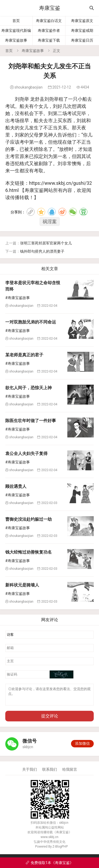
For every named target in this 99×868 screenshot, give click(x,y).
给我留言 (70, 773)
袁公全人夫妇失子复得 (26, 453)
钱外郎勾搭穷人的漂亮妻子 (42, 251)
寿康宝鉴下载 (49, 40)
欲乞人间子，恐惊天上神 (29, 388)
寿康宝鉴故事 (16, 40)
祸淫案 (50, 222)
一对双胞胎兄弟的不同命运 (31, 322)
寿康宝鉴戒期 (82, 30)
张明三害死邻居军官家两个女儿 (46, 243)
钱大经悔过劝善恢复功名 (29, 552)
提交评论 (50, 719)
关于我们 (30, 773)
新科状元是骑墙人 (22, 585)
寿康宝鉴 (50, 8)
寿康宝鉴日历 (82, 40)
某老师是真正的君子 (24, 355)
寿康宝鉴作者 (49, 30)
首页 (16, 21)
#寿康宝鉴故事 (18, 298)
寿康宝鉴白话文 (49, 21)
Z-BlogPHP (60, 850)
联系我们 (50, 773)
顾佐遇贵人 (16, 486)
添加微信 (82, 747)
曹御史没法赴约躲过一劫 (29, 519)
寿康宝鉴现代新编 (16, 30)
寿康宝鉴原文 (82, 21)
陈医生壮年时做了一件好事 (31, 421)
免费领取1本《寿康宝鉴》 (49, 863)
